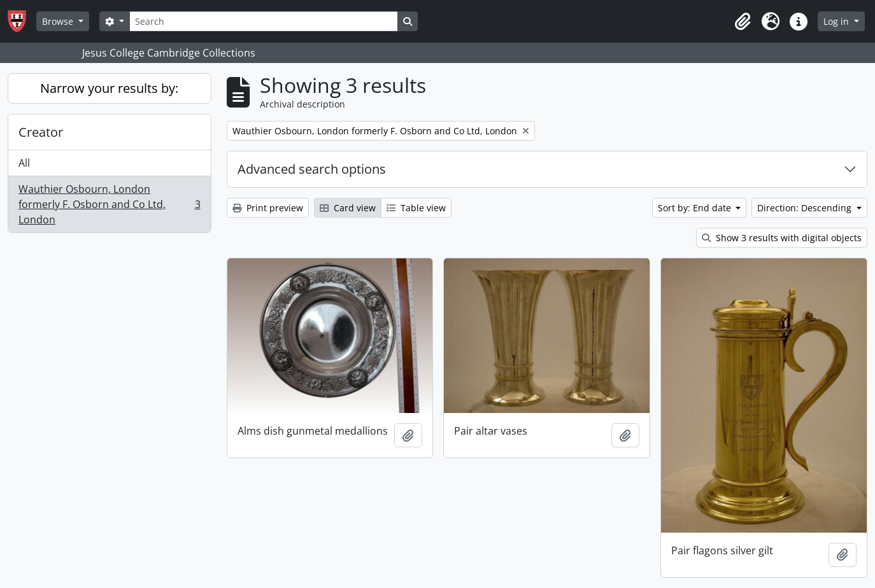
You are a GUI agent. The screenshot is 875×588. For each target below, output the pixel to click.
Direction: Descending (806, 208)
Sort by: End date (696, 208)
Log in (837, 21)
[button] (743, 22)
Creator (41, 132)
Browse (59, 21)
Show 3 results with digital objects (782, 238)
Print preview (268, 208)
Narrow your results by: (109, 88)
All (24, 163)
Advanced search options (312, 169)
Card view (348, 208)
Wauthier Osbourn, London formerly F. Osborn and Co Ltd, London (109, 204)
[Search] (264, 21)
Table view (416, 208)
